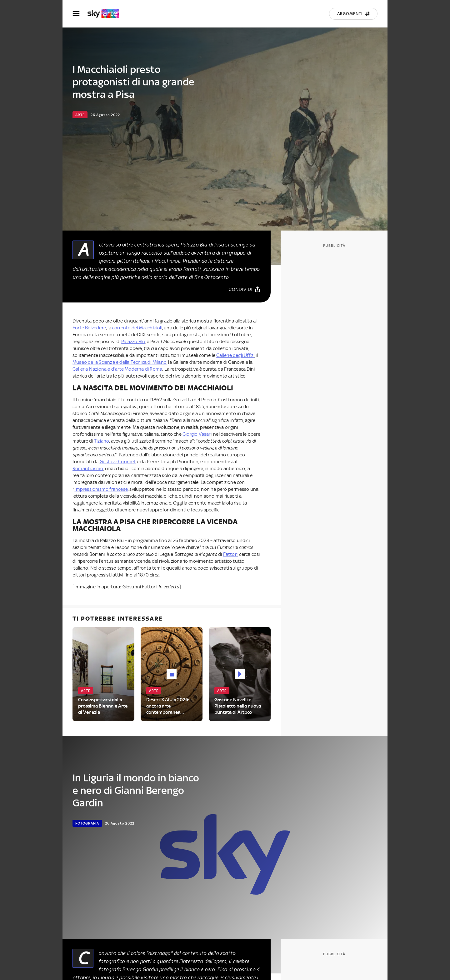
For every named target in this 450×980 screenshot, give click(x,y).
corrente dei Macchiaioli (137, 328)
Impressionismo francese (101, 489)
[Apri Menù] (80, 14)
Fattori (230, 554)
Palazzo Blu (133, 342)
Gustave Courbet (118, 462)
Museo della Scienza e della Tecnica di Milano (120, 362)
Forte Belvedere (89, 328)
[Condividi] (245, 289)
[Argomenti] (353, 14)
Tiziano (102, 441)
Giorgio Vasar (197, 434)
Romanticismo (88, 469)
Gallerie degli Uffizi (235, 355)
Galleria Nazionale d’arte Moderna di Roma (117, 369)
